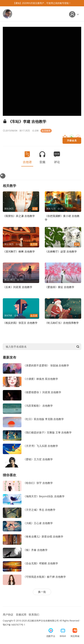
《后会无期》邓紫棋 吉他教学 (41, 563)
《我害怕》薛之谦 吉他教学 (19, 216)
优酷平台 (51, 633)
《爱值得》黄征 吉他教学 (60, 287)
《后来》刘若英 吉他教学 (18, 287)
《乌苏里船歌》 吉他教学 (38, 406)
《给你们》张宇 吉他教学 (38, 483)
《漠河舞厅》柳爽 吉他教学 (19, 251)
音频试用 (21, 614)
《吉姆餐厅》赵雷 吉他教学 (61, 251)
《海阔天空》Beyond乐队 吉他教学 (44, 496)
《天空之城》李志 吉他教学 (39, 510)
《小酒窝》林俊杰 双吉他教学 (41, 379)
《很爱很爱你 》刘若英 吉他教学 (42, 392)
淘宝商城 (75, 633)
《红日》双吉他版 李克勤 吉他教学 (44, 419)
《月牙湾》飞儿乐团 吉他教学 (41, 446)
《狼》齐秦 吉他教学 (35, 550)
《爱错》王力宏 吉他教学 (38, 459)
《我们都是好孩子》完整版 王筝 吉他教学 (48, 432)
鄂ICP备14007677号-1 (14, 625)
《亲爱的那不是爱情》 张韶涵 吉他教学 (46, 365)
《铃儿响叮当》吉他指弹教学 (62, 323)
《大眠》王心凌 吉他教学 (38, 523)
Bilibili (63, 633)
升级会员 (72, 141)
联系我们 (34, 614)
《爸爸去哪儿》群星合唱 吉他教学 (43, 536)
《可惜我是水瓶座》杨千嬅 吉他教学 (45, 577)
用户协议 (8, 614)
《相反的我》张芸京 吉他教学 (20, 323)
